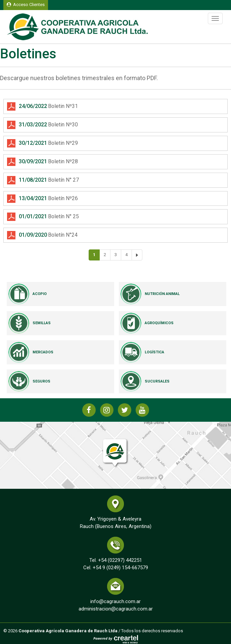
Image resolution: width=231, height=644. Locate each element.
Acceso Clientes (26, 5)
